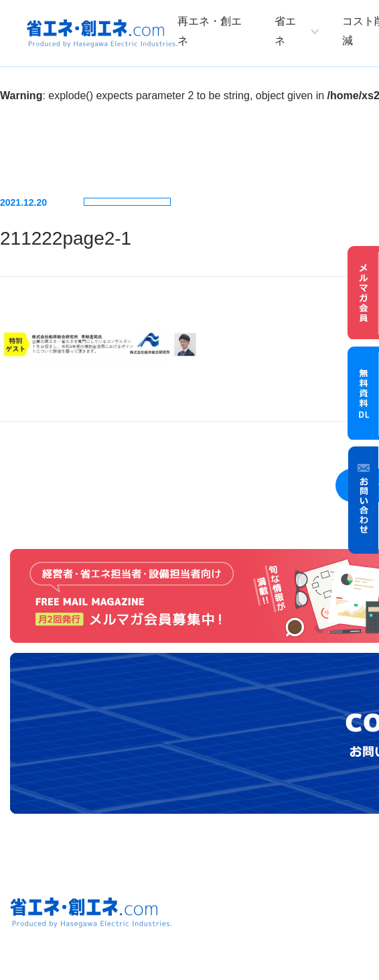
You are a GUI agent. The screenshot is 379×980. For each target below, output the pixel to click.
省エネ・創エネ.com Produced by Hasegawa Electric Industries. (102, 34)
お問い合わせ (364, 500)
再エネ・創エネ (210, 31)
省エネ (285, 31)
